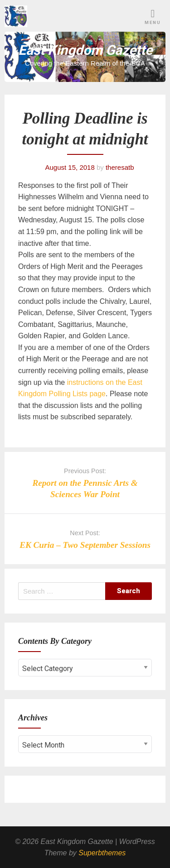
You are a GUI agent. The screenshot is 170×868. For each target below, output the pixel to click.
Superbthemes (102, 853)
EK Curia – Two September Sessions (85, 545)
